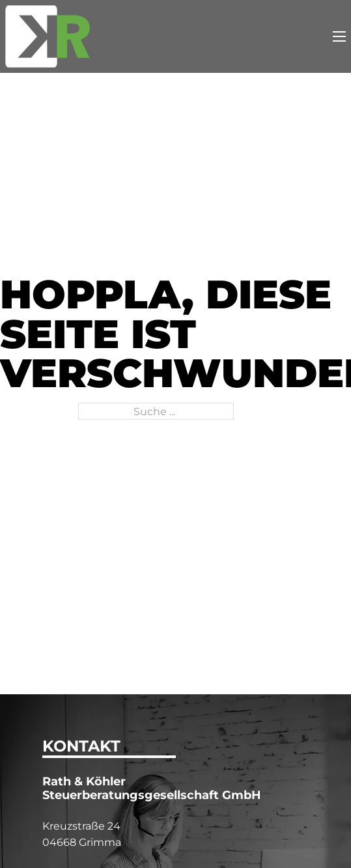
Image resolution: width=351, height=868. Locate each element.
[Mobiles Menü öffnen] (339, 36)
